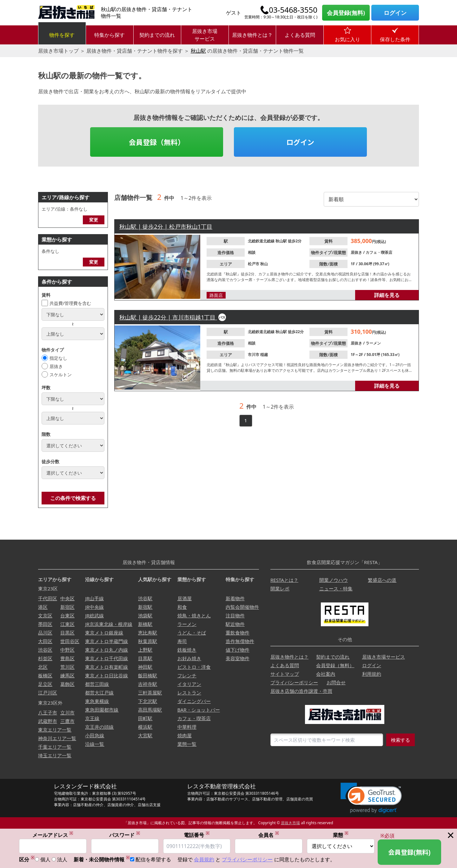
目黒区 (67, 633)
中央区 (67, 598)
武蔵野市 (48, 721)
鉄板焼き (187, 650)
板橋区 (45, 675)
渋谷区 (45, 650)
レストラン (189, 693)
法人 (62, 860)
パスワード (125, 835)
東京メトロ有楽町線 (106, 667)
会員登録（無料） (157, 142)
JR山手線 (94, 598)
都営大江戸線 (99, 693)
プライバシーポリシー (294, 682)
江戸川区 (48, 693)
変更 (94, 220)
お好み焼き (189, 658)
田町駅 (145, 718)
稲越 (264, 355)
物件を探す (62, 35)
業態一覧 (187, 744)
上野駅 (145, 650)
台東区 (67, 615)
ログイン (395, 13)
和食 (182, 607)
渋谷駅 (145, 598)
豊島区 (67, 658)
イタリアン (189, 684)
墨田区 (45, 624)
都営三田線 (97, 684)
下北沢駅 (148, 701)
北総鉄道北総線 (262, 241)
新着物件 (235, 598)
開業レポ (280, 589)
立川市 (67, 713)
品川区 (45, 633)
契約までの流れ (157, 35)
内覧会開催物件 (242, 607)
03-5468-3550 (293, 10)
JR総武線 (94, 615)
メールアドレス (53, 835)
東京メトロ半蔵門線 (106, 641)
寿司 (182, 641)
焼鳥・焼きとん (194, 615)
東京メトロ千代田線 (106, 658)
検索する (401, 740)
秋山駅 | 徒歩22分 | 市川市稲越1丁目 (168, 317)
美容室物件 (238, 658)
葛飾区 (67, 684)
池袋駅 (145, 615)
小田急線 (95, 735)
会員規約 (204, 860)
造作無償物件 (240, 641)
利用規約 (372, 674)
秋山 (264, 264)
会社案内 (326, 674)
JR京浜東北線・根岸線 (109, 624)
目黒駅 (145, 658)
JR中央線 (94, 607)
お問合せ (336, 682)
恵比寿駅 (148, 633)
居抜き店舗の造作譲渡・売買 (301, 691)
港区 (43, 607)
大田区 (45, 641)
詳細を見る (387, 295)
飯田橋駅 (148, 675)
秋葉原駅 (148, 641)
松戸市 (254, 264)
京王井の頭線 (99, 727)
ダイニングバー (194, 701)
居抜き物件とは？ (252, 35)
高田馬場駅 (150, 710)
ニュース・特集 (336, 589)
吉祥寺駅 (148, 684)
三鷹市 (67, 721)
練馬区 (67, 675)
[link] (371, 798)
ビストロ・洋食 (194, 667)
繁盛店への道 (382, 580)
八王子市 (48, 713)
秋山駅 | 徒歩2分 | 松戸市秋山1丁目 (166, 227)
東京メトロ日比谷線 (106, 675)
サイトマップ (285, 674)
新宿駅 (145, 607)
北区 (43, 667)
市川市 (254, 355)
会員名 (269, 835)
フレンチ (187, 675)
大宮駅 (145, 735)
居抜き (56, 366)
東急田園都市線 (102, 710)
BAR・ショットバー (199, 710)
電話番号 (197, 835)
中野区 (67, 650)
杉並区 (45, 658)
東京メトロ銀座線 (104, 633)
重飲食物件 (238, 633)
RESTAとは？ (284, 580)
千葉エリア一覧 (55, 747)
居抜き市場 (290, 823)
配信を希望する (153, 860)
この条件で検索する (73, 498)
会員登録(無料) (346, 13)
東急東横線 (97, 701)
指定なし (58, 358)
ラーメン (373, 343)
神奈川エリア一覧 (57, 738)
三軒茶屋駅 (150, 693)
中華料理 (187, 727)
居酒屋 (185, 598)
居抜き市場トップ (58, 51)
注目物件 (235, 615)
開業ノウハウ (334, 580)
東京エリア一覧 (55, 730)
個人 (45, 860)
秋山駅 (198, 51)
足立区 (45, 684)
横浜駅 (145, 727)
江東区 (67, 624)
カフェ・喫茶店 (379, 252)
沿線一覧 (95, 744)
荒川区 (67, 667)
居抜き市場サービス (205, 35)
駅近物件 (235, 624)
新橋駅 (145, 624)
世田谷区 (70, 641)
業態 (341, 835)
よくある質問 (300, 35)
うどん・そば (192, 633)
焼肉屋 (185, 735)
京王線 (92, 718)
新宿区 (67, 607)
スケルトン (61, 375)
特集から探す (109, 35)
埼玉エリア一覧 (55, 755)
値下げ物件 (238, 650)
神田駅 (145, 667)
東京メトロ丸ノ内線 (106, 650)
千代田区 (48, 598)
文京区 (45, 615)
